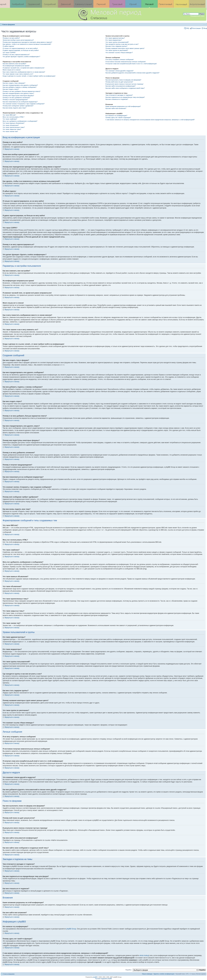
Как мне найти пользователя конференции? (121, 86)
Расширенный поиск (197, 16)
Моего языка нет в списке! (12, 70)
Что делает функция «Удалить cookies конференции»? (21, 57)
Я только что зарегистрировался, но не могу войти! (20, 48)
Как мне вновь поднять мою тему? (14, 108)
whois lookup (144, 955)
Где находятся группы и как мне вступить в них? (122, 44)
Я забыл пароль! (8, 46)
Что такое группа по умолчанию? (117, 50)
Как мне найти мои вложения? (116, 108)
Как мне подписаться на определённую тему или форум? (125, 97)
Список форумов (9, 25)
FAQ (188, 28)
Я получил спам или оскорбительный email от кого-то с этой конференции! (131, 64)
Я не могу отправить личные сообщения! (120, 59)
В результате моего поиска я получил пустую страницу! (124, 84)
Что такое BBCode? (9, 115)
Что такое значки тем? (10, 131)
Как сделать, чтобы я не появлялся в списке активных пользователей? (27, 44)
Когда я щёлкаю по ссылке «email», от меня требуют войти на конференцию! (29, 76)
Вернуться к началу (12, 149)
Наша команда (147, 974)
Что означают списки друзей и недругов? (120, 71)
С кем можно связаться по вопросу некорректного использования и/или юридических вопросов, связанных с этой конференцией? (150, 120)
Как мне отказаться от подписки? (117, 99)
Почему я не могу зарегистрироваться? (16, 55)
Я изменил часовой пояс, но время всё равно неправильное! (24, 68)
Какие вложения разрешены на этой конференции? (123, 106)
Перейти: (129, 970)
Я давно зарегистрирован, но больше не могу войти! (21, 50)
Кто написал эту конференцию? (116, 115)
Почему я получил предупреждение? (15, 100)
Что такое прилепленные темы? (14, 127)
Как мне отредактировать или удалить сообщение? (20, 85)
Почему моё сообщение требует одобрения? (18, 106)
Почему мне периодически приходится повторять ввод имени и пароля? (27, 42)
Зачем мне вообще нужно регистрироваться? (18, 40)
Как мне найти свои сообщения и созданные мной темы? (125, 88)
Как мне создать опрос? (11, 89)
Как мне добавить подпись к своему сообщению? (20, 87)
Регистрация (196, 28)
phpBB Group (71, 929)
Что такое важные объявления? (14, 123)
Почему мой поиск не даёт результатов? (119, 82)
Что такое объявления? (11, 125)
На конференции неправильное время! (16, 66)
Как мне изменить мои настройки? (14, 64)
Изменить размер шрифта (205, 24)
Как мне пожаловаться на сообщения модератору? (20, 102)
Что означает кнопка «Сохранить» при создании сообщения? (24, 104)
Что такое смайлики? (10, 119)
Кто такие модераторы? (114, 40)
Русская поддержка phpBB (103, 979)
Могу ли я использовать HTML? (13, 117)
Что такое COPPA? (9, 53)
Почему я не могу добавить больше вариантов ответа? (22, 91)
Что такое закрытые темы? (12, 129)
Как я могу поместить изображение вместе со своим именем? (24, 72)
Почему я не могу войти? (11, 38)
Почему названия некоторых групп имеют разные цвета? (125, 48)
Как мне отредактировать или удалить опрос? (18, 93)
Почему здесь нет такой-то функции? (118, 118)
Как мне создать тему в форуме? (14, 83)
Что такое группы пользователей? (117, 42)
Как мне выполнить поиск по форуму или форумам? (123, 80)
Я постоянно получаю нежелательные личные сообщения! (126, 62)
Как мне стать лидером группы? (116, 46)
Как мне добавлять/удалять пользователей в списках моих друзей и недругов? (132, 73)
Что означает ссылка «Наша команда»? (119, 53)
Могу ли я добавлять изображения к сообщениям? (20, 121)
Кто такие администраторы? (115, 38)
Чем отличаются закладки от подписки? (119, 95)
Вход (205, 28)
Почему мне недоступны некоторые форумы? (18, 96)
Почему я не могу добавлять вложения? (16, 98)
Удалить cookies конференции (164, 974)
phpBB (95, 977)
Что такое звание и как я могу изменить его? (18, 74)
